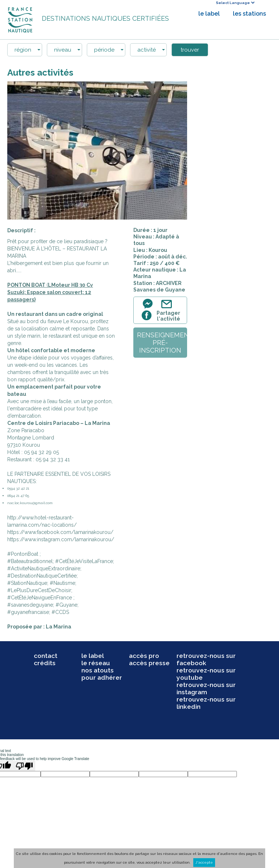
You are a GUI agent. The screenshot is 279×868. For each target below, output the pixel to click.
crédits (45, 663)
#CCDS (60, 612)
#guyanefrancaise (28, 612)
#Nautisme (62, 583)
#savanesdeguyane (30, 605)
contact (46, 656)
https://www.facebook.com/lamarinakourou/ (60, 532)
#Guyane (66, 605)
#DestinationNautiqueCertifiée (42, 576)
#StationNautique (27, 583)
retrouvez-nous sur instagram (206, 688)
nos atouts (98, 670)
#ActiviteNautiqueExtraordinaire (44, 568)
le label (209, 14)
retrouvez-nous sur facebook (206, 659)
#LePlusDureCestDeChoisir (39, 590)
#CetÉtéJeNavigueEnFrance (40, 598)
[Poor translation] (24, 766)
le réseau (96, 663)
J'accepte (204, 862)
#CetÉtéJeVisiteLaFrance (84, 561)
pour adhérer (102, 678)
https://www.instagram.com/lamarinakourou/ (61, 539)
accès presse (149, 663)
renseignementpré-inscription (162, 343)
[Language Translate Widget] (235, 3)
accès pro (144, 656)
